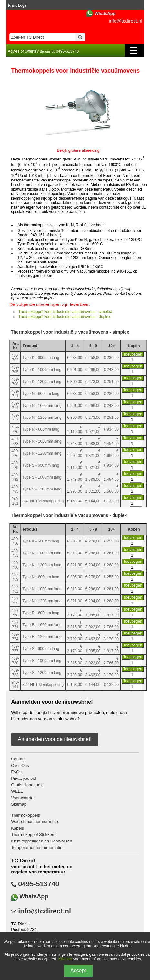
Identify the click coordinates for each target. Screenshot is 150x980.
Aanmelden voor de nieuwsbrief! (55, 739)
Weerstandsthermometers (35, 822)
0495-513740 (39, 884)
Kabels (17, 828)
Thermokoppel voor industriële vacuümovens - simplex (65, 312)
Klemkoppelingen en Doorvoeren (41, 841)
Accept (78, 970)
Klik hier (65, 959)
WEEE (17, 791)
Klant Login (18, 5)
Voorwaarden (23, 798)
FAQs (16, 772)
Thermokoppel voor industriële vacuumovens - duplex (64, 317)
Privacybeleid (23, 778)
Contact (18, 759)
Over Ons (20, 765)
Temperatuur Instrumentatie (37, 847)
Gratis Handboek (27, 785)
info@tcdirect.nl (125, 21)
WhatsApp (105, 13)
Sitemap (19, 804)
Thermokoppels (25, 815)
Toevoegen (133, 354)
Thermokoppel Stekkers (33, 835)
